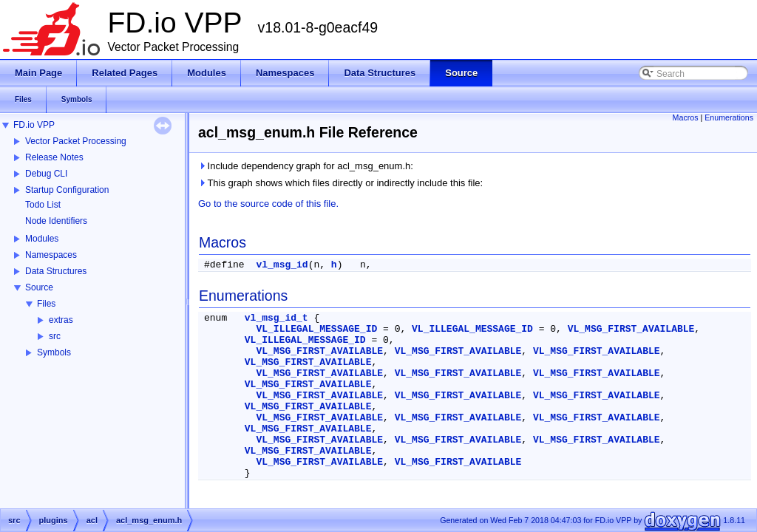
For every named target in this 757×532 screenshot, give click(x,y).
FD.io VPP (34, 125)
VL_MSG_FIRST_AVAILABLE (631, 329)
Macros (686, 117)
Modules (42, 239)
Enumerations (729, 117)
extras (61, 320)
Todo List (43, 205)
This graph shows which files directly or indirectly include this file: (340, 183)
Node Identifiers (56, 221)
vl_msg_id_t (276, 318)
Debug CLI (46, 174)
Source (39, 287)
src (55, 336)
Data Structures (56, 271)
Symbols (54, 352)
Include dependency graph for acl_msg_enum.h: (306, 166)
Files (46, 304)
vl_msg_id (282, 265)
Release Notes (54, 157)
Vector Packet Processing (76, 141)
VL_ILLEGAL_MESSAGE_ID (316, 329)
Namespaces (51, 255)
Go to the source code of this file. (268, 204)
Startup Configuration (67, 190)
